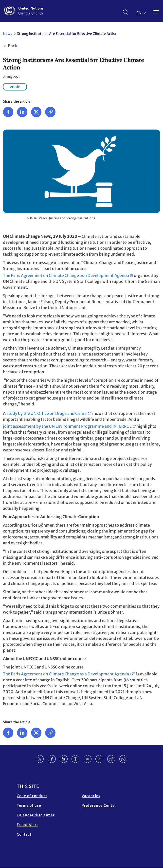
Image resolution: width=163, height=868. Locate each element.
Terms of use (29, 805)
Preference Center (99, 805)
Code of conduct (32, 796)
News (8, 34)
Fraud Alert (27, 825)
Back (12, 46)
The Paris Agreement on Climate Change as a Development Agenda (66, 275)
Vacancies (91, 796)
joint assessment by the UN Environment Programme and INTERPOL (67, 426)
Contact (24, 834)
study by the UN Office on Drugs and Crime (46, 413)
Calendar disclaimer (36, 815)
